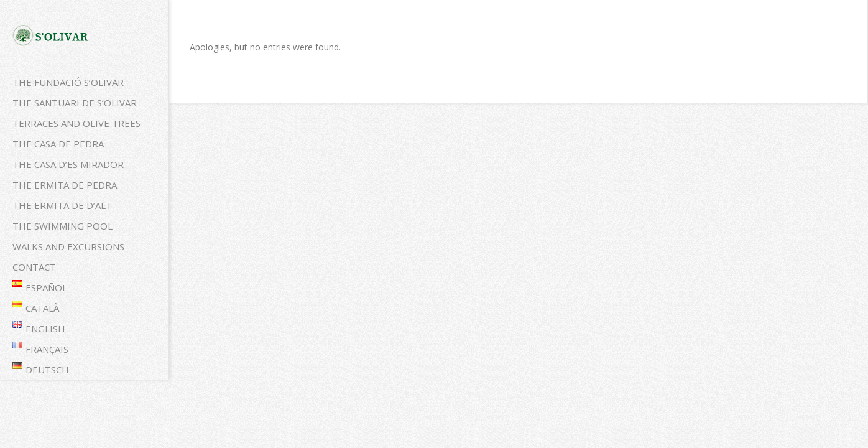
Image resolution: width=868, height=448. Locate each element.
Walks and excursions (68, 246)
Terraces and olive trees (76, 123)
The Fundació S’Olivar (68, 82)
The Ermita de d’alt (62, 205)
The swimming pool (62, 226)
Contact (34, 267)
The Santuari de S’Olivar (75, 103)
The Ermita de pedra (65, 185)
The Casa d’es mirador (68, 164)
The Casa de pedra (58, 144)
